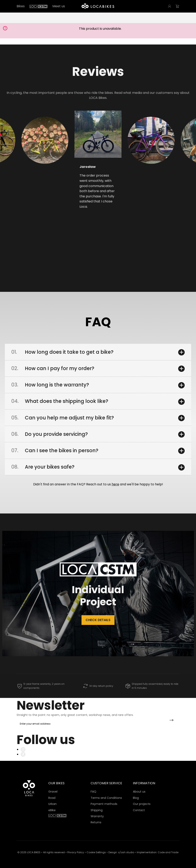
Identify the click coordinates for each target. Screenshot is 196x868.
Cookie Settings (96, 852)
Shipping (97, 810)
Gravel (53, 792)
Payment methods (104, 804)
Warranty (97, 816)
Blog (136, 798)
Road (52, 798)
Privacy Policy (76, 852)
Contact (139, 810)
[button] (33, 157)
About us (139, 792)
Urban (52, 804)
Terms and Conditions (106, 798)
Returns (96, 822)
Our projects (142, 804)
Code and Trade (168, 852)
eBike (52, 810)
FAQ (93, 792)
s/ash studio (126, 852)
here (115, 484)
